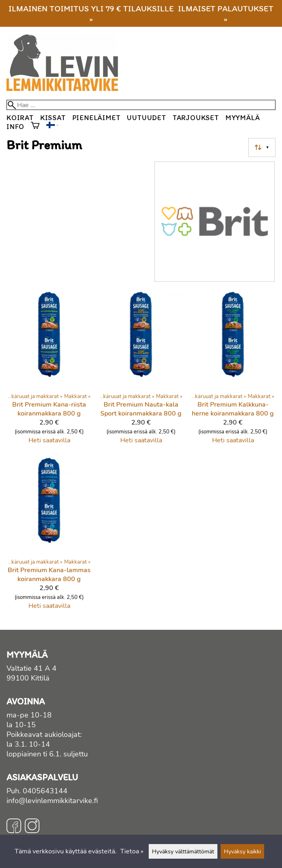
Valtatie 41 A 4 (31, 668)
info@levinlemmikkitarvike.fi (52, 801)
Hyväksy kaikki (242, 851)
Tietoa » (132, 851)
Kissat (53, 117)
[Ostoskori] (35, 126)
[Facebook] (14, 827)
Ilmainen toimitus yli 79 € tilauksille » (91, 13)
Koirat (20, 117)
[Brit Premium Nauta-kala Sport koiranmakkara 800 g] (141, 371)
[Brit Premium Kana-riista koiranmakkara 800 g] (49, 371)
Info (15, 126)
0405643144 (45, 791)
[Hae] (141, 105)
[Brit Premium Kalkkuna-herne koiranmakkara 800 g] (233, 371)
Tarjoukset (196, 117)
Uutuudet (146, 117)
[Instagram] (32, 827)
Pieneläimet (97, 117)
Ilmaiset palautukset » (226, 13)
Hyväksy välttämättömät (183, 851)
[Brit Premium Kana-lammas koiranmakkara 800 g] (49, 537)
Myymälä (243, 117)
